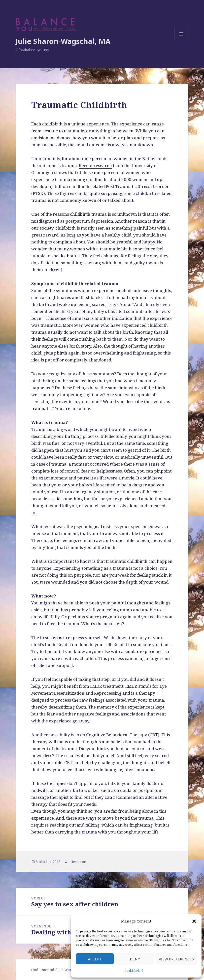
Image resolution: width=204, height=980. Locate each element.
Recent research (95, 165)
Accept (95, 959)
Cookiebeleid (134, 971)
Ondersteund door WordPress (57, 970)
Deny (135, 959)
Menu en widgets (182, 41)
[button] (194, 921)
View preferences (176, 959)
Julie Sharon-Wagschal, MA (63, 41)
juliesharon (77, 862)
